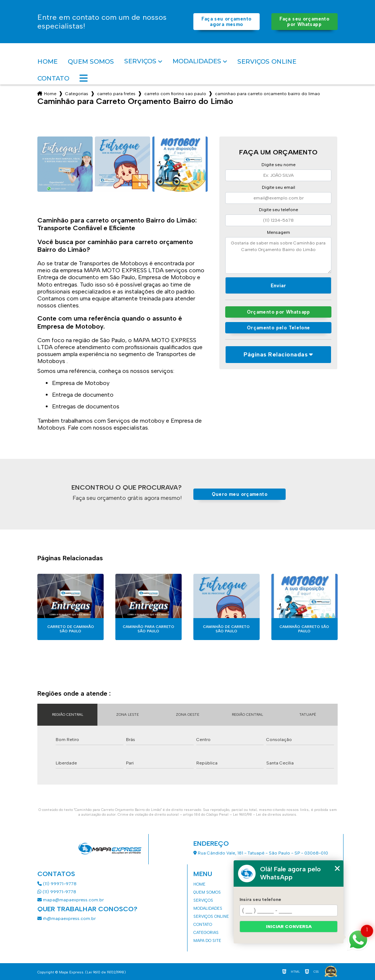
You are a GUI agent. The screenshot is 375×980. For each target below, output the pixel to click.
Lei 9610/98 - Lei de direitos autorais (265, 814)
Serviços (140, 61)
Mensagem (279, 232)
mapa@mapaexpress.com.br (71, 900)
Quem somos (91, 61)
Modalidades (197, 61)
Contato (53, 78)
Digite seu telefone (279, 210)
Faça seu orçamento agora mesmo (226, 22)
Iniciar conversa (289, 927)
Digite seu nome (279, 165)
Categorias (77, 94)
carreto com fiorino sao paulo (175, 94)
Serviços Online (267, 61)
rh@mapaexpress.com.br (66, 919)
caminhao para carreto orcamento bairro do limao (268, 94)
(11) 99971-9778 (57, 884)
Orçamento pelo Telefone (279, 328)
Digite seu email (279, 187)
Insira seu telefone (260, 899)
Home (47, 61)
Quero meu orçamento (240, 494)
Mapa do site (207, 941)
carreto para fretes (116, 94)
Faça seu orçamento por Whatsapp (304, 22)
